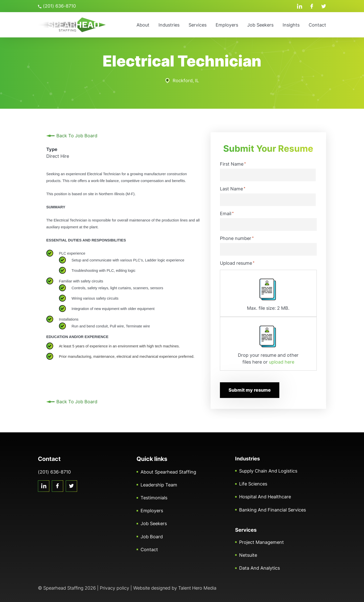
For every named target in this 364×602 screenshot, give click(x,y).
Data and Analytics (259, 568)
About (143, 25)
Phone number (237, 238)
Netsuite (248, 555)
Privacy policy (115, 588)
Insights (291, 25)
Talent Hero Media (197, 588)
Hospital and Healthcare (265, 497)
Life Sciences (253, 484)
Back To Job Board (77, 136)
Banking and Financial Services (272, 510)
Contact (317, 25)
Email (227, 213)
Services (198, 25)
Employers (227, 25)
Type (52, 149)
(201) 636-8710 (57, 6)
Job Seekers (260, 25)
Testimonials (154, 498)
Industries (169, 25)
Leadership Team (159, 485)
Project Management (261, 542)
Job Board (152, 537)
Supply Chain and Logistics (268, 471)
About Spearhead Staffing (168, 472)
